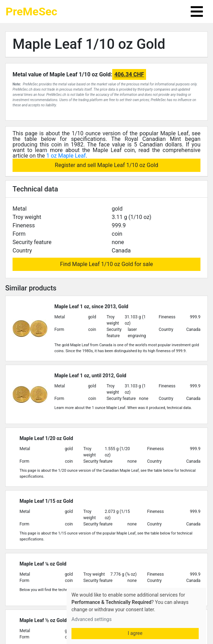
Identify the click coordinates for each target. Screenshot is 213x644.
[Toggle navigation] (197, 12)
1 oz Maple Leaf (66, 156)
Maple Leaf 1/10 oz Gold (89, 44)
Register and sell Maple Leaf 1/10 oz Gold (106, 165)
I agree (135, 633)
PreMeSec (31, 12)
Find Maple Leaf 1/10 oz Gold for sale (106, 264)
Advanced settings (92, 619)
